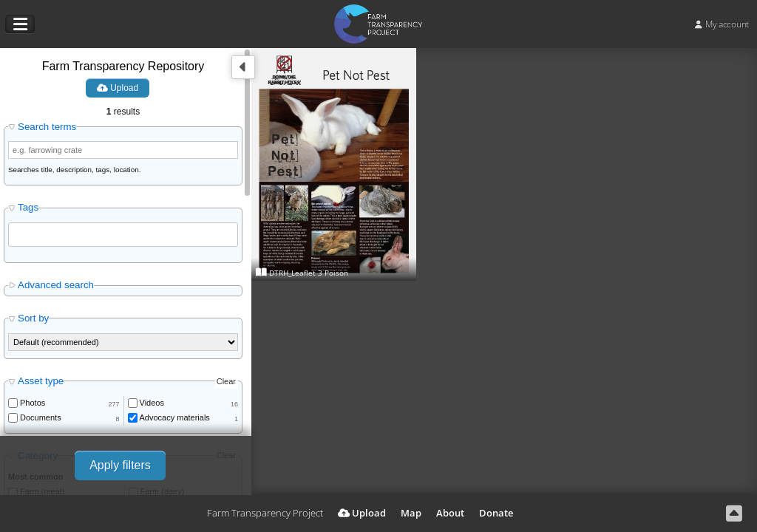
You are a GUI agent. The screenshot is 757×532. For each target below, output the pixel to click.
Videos (152, 403)
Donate (496, 513)
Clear (226, 381)
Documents (41, 417)
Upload (118, 88)
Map (411, 513)
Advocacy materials (175, 417)
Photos (33, 403)
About (450, 513)
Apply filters (120, 465)
